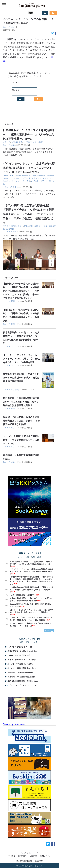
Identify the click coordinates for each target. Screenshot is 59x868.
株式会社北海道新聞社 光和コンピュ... (23, 681)
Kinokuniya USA (38, 175)
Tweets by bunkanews (14, 724)
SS (21, 178)
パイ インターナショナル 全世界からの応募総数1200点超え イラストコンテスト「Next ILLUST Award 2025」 (29, 168)
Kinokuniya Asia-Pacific (22, 175)
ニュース (7, 27)
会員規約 (39, 861)
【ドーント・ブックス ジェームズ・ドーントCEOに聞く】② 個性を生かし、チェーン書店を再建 (21, 359)
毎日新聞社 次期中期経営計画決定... (22, 673)
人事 (27, 557)
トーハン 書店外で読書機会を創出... (22, 668)
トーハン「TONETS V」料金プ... (21, 664)
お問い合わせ (46, 856)
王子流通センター (31, 142)
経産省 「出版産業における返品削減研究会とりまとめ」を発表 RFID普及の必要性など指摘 (21, 421)
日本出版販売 (17, 142)
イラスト (27, 178)
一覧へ (47, 631)
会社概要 (11, 856)
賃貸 (41, 142)
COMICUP (7, 175)
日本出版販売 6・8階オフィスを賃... (22, 651)
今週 (27, 642)
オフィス (7, 142)
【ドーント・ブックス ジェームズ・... (24, 685)
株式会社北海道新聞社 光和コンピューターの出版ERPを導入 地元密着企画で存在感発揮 (21, 378)
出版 (13, 27)
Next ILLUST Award (11, 178)
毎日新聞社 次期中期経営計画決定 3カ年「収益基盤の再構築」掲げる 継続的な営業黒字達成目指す (22, 402)
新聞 (15, 232)
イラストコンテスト (40, 178)
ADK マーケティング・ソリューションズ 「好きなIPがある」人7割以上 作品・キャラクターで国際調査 (31, 611)
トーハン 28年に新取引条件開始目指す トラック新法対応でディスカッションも (21, 440)
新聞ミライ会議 (41, 226)
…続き (20, 155)
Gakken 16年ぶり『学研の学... (20, 655)
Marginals (50, 175)
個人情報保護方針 (24, 861)
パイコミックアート (40, 181)
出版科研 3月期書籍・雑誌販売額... (22, 677)
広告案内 (33, 856)
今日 (21, 642)
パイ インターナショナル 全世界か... (22, 660)
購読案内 (22, 856)
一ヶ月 (34, 642)
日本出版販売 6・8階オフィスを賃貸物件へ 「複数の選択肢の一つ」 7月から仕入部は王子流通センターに (29, 135)
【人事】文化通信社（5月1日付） (22, 595)
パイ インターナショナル (20, 181)
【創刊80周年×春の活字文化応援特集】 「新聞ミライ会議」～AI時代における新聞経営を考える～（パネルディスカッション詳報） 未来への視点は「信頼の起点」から (29, 214)
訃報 (39, 557)
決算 (33, 557)
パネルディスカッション (13, 226)
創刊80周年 (29, 226)
